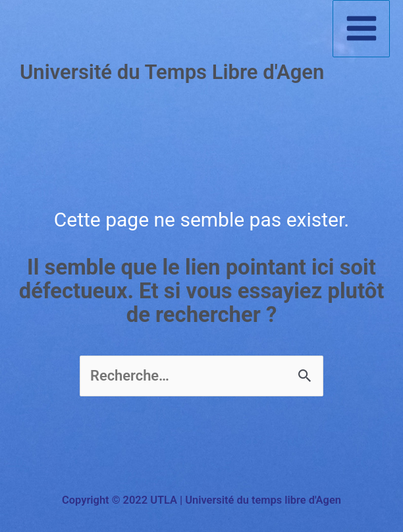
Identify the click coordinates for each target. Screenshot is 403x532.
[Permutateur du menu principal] (361, 29)
